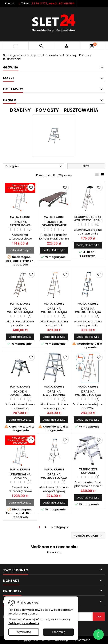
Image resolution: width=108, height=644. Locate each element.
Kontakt (10, 3)
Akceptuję (58, 632)
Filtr (86, 166)
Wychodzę (24, 632)
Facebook (54, 552)
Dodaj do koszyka (20, 250)
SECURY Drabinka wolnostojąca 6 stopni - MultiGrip (88, 220)
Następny (60, 527)
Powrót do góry (88, 536)
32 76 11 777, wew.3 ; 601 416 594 (53, 3)
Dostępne (34, 166)
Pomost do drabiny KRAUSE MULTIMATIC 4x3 (54, 225)
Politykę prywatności (24, 623)
